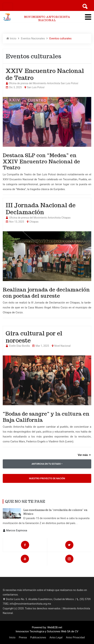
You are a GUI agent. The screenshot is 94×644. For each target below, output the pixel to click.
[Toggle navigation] (8, 6)
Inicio (11, 38)
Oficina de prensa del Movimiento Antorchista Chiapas (40, 218)
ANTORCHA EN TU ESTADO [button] (46, 464)
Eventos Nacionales (33, 38)
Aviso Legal (56, 637)
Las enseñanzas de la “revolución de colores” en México (55, 512)
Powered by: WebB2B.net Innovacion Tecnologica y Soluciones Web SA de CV (47, 630)
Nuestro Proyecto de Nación (47, 478)
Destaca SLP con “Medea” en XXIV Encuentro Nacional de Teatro (41, 161)
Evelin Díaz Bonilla (19, 346)
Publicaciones (38, 637)
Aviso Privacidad (75, 637)
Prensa (23, 637)
